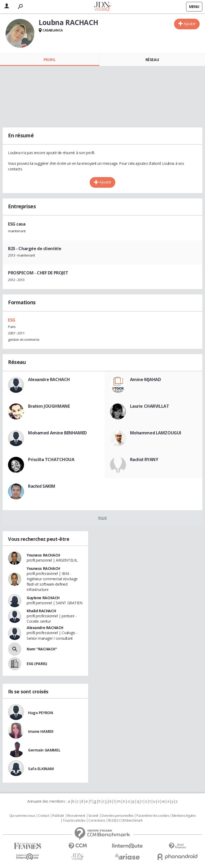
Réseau (152, 60)
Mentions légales (184, 816)
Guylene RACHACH (43, 598)
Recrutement (76, 816)
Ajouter (190, 24)
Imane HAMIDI (41, 731)
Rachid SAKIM (42, 486)
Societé (93, 816)
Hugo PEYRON (40, 713)
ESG (12, 320)
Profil (50, 60)
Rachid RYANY (144, 459)
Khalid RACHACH (41, 611)
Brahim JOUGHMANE (49, 406)
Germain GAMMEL (44, 750)
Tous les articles (74, 821)
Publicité (58, 816)
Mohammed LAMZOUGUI (156, 433)
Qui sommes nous (22, 816)
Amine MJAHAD (145, 379)
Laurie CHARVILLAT (150, 406)
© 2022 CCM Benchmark (125, 821)
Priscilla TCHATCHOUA (51, 459)
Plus (102, 518)
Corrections (97, 821)
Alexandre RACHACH (49, 379)
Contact (44, 816)
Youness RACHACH (43, 555)
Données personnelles (117, 816)
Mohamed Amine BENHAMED (57, 433)
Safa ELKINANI (41, 769)
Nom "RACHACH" (42, 649)
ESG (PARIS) (37, 664)
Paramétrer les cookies (153, 816)
